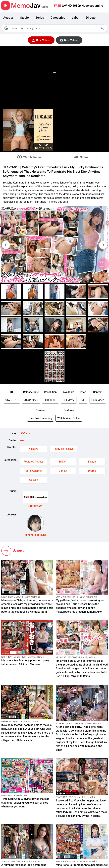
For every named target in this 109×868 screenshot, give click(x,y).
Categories (58, 18)
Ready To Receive (63, 449)
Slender (92, 462)
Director (91, 18)
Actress (8, 18)
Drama (92, 471)
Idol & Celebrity (34, 471)
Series (40, 18)
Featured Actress (34, 462)
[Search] (55, 28)
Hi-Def (63, 462)
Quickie (34, 480)
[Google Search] (103, 28)
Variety (63, 471)
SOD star (26, 434)
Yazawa (34, 449)
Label (76, 18)
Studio (24, 18)
